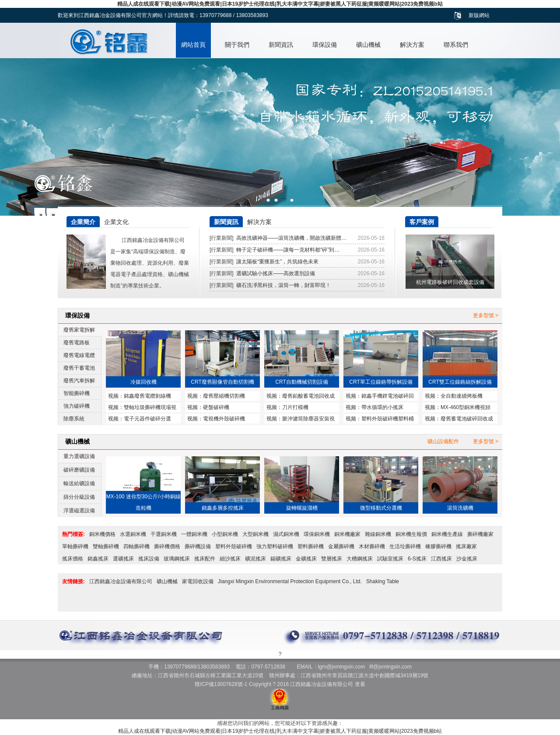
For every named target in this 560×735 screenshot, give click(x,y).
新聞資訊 (281, 45)
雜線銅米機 (378, 534)
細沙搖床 (230, 559)
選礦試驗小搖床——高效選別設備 (276, 273)
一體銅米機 (194, 534)
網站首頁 (193, 45)
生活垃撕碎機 (405, 546)
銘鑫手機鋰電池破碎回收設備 (380, 397)
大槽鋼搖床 (360, 559)
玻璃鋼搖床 (177, 559)
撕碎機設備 (198, 546)
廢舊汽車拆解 (79, 381)
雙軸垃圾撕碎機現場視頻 (142, 408)
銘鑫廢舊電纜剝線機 (147, 396)
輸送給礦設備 (79, 483)
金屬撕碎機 (341, 546)
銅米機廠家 (347, 534)
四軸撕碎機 (136, 546)
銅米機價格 (102, 534)
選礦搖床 (123, 559)
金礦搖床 (306, 559)
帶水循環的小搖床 (382, 407)
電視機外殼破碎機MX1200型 (216, 420)
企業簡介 (83, 222)
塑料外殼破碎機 (234, 546)
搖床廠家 (466, 546)
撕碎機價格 (167, 546)
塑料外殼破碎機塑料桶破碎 (380, 420)
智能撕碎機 (77, 393)
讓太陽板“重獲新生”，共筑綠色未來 (277, 262)
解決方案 (412, 45)
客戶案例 (422, 222)
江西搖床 (441, 559)
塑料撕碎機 (311, 546)
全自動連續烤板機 (462, 396)
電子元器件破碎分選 (147, 419)
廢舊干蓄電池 (79, 368)
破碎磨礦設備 (79, 470)
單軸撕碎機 (75, 546)
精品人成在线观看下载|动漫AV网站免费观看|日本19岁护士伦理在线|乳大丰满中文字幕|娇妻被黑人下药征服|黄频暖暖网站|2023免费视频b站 (280, 4)
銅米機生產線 (447, 534)
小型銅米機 (225, 534)
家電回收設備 (198, 581)
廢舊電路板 (77, 343)
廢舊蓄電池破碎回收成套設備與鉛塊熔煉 (459, 420)
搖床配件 (205, 559)
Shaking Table (383, 581)
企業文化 (116, 222)
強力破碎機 (77, 406)
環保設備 (325, 45)
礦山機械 (368, 45)
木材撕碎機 (372, 546)
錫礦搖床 (281, 559)
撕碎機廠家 (480, 534)
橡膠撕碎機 (438, 546)
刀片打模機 (295, 407)
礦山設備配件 (443, 441)
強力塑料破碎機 (275, 546)
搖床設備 (149, 559)
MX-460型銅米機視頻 (465, 407)
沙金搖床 (467, 559)
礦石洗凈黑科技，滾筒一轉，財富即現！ (283, 285)
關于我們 (237, 45)
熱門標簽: (73, 534)
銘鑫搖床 (98, 559)
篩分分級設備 (79, 497)
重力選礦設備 (79, 456)
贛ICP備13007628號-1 (221, 684)
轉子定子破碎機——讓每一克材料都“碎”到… (288, 250)
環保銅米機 (317, 534)
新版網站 (479, 15)
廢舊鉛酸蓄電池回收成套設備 (301, 397)
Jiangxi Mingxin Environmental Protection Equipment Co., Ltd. (290, 581)
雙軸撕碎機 (106, 546)
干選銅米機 (164, 534)
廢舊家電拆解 (79, 330)
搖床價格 (73, 559)
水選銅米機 (133, 534)
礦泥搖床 (255, 559)
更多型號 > (486, 315)
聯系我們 (456, 45)
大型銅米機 (255, 534)
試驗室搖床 (390, 559)
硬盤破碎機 (216, 407)
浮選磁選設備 (79, 511)
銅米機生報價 (411, 534)
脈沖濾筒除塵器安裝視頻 (301, 420)
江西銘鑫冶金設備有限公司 (121, 581)
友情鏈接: (73, 581)
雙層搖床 (332, 559)
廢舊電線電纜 (79, 355)
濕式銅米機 (286, 534)
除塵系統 (74, 419)
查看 (360, 684)
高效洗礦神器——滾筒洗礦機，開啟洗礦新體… (291, 238)
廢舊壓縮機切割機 (224, 396)
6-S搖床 (417, 559)
